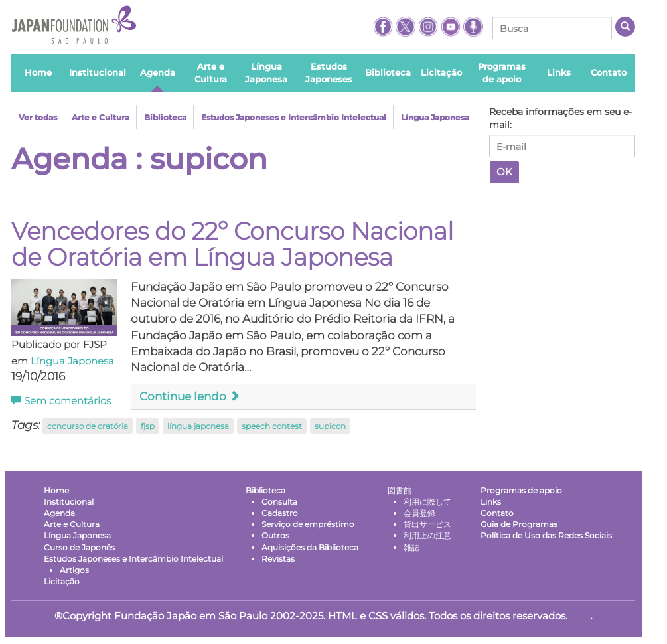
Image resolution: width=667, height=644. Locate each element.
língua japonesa (198, 426)
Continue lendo (190, 396)
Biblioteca (165, 117)
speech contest (272, 426)
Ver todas (38, 117)
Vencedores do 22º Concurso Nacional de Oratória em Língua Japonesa (232, 244)
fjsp (148, 426)
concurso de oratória (88, 426)
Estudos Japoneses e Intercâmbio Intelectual (294, 117)
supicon (330, 426)
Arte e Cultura (101, 117)
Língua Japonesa (435, 117)
